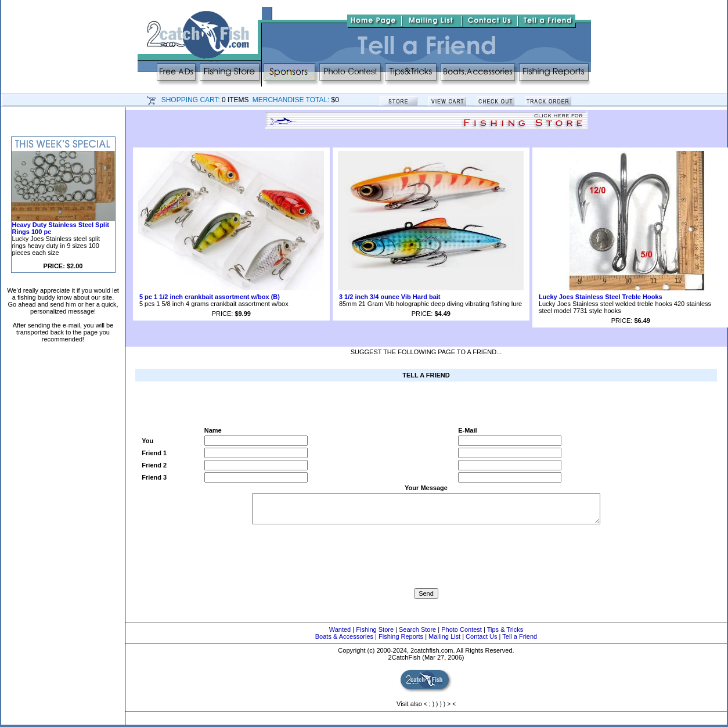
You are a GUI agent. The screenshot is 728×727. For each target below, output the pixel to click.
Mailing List (444, 636)
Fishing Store (375, 629)
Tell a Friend (520, 636)
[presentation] (426, 566)
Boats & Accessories (344, 636)
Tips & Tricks (505, 629)
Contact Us (481, 636)
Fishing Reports (401, 636)
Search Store (417, 629)
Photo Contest (462, 629)
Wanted (340, 629)
